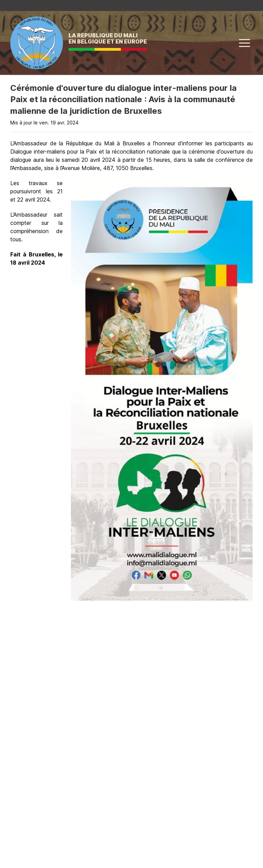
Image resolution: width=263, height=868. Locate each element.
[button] (245, 43)
